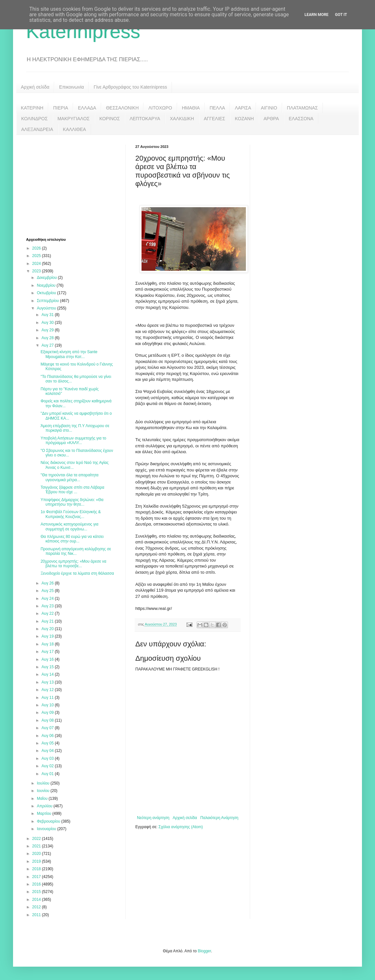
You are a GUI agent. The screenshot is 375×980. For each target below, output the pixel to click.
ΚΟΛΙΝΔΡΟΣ (34, 119)
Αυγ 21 (48, 621)
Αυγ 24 (48, 598)
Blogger (204, 951)
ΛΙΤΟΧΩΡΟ (160, 108)
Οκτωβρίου (47, 293)
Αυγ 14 (48, 674)
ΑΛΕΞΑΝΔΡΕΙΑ (37, 129)
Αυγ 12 (48, 690)
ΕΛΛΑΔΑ (87, 108)
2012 (37, 907)
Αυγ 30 (48, 323)
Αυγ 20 (48, 629)
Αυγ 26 (48, 583)
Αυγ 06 (48, 736)
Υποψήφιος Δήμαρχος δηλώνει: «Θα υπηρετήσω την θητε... (72, 502)
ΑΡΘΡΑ (271, 119)
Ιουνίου (44, 791)
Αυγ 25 (48, 591)
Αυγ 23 (48, 606)
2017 (37, 877)
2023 (37, 271)
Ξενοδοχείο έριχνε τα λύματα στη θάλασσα (77, 573)
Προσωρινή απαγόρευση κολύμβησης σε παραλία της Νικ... (76, 551)
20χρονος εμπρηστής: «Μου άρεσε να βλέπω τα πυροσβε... (73, 564)
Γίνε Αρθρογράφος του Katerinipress (130, 87)
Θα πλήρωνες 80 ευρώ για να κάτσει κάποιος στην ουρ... (72, 539)
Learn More (317, 15)
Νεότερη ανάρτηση (153, 818)
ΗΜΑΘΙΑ (191, 108)
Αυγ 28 (48, 338)
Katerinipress (83, 31)
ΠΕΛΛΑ (217, 108)
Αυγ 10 (48, 705)
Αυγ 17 (48, 652)
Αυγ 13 (48, 682)
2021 (37, 846)
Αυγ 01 (48, 774)
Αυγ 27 (48, 345)
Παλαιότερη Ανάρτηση (219, 818)
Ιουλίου (44, 783)
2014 (37, 900)
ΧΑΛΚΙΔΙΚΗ (182, 119)
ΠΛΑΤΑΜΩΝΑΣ (302, 108)
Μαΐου (43, 799)
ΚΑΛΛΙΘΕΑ (75, 129)
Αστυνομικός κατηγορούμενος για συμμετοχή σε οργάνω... (69, 526)
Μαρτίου (45, 814)
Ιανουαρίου (47, 829)
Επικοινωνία (71, 87)
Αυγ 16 (48, 659)
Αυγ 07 (48, 728)
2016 (37, 884)
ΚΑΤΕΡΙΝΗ (32, 108)
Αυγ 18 (48, 644)
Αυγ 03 (48, 758)
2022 (37, 839)
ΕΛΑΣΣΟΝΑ (301, 119)
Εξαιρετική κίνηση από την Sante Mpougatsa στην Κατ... (69, 354)
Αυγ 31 (48, 315)
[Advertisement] (75, 185)
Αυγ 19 (48, 636)
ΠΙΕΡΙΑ (61, 108)
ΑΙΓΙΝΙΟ (269, 108)
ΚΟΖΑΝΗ (244, 119)
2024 (37, 264)
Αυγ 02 (48, 766)
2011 (37, 915)
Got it (341, 15)
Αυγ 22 (48, 613)
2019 (37, 861)
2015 (37, 892)
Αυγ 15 (48, 667)
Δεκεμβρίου (47, 278)
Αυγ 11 (48, 698)
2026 (37, 248)
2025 (37, 256)
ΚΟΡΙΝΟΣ (110, 119)
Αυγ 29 (48, 330)
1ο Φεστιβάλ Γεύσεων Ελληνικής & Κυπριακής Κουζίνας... (71, 514)
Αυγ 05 (48, 743)
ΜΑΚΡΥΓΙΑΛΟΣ (74, 119)
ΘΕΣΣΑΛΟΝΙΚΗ (122, 108)
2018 (37, 869)
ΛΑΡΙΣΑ (243, 108)
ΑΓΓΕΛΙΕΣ (214, 119)
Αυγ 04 (48, 751)
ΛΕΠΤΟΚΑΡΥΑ (145, 119)
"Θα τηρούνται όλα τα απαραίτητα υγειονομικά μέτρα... (69, 477)
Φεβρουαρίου (49, 821)
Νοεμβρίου (47, 285)
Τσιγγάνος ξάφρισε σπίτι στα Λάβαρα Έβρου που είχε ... (72, 490)
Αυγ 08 (48, 720)
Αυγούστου (47, 308)
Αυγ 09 (48, 713)
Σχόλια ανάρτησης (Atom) (181, 827)
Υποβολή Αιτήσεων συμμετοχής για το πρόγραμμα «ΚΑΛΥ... (73, 440)
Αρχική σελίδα (35, 87)
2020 (37, 854)
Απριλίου (45, 806)
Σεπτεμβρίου (48, 301)
